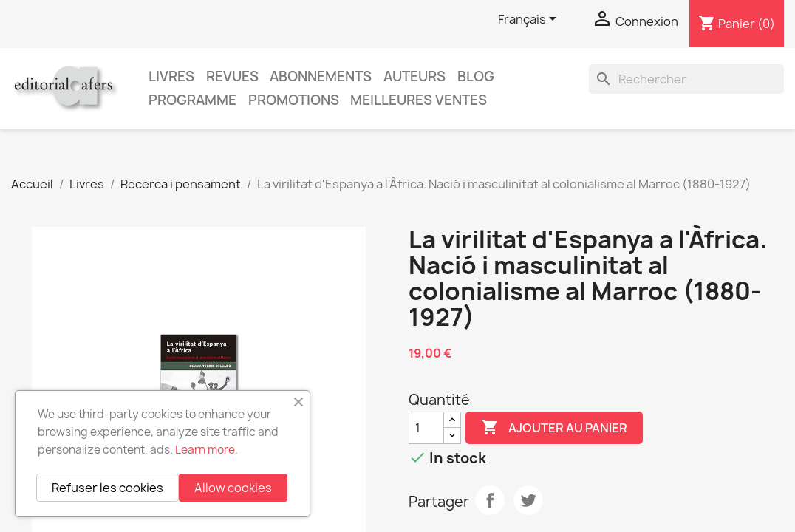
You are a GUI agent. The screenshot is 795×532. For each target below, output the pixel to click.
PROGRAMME (192, 100)
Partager (490, 500)
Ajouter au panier (554, 428)
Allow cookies (233, 488)
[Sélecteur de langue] (530, 20)
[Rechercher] (686, 79)
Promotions (294, 100)
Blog (476, 76)
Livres (171, 76)
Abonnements (321, 76)
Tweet (528, 500)
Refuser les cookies (108, 488)
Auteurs (414, 76)
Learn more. (207, 450)
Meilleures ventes (419, 100)
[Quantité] (426, 428)
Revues (232, 76)
